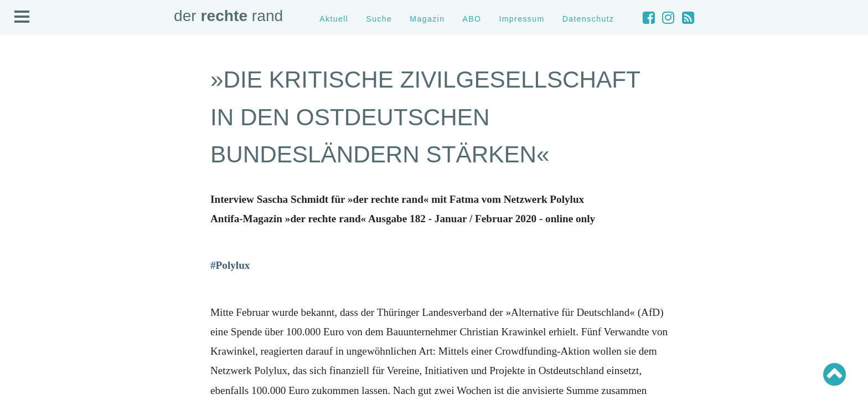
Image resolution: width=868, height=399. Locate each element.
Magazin (427, 19)
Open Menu (22, 17)
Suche (379, 19)
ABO (472, 19)
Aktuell (334, 19)
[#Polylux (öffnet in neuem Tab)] (230, 265)
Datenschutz (588, 19)
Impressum (521, 19)
